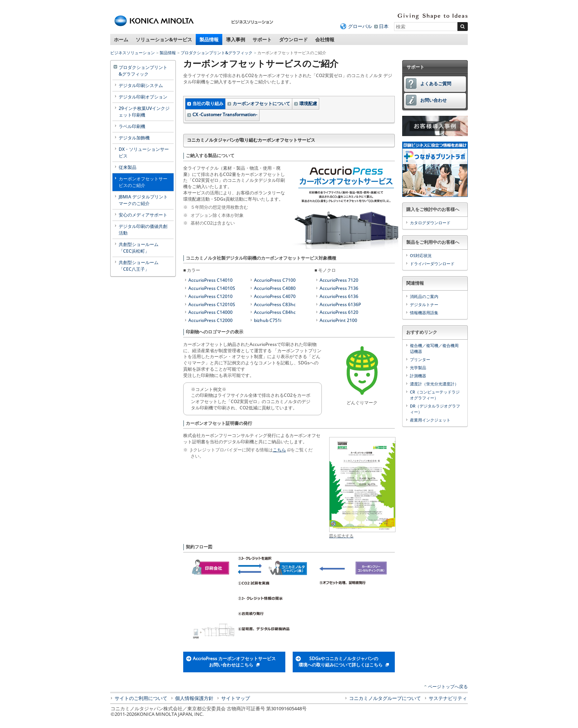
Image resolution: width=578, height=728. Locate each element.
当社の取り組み (208, 103)
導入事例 (236, 39)
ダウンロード (293, 39)
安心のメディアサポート (143, 215)
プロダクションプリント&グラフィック (217, 53)
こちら (279, 450)
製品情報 (209, 39)
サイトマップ (236, 698)
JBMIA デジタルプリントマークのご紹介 (143, 200)
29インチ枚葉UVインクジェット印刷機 (144, 112)
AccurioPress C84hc (275, 312)
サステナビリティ (448, 698)
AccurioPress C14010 (210, 280)
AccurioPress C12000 (210, 320)
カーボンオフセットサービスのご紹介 (143, 182)
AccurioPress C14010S (212, 288)
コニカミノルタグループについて (385, 698)
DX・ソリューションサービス (144, 152)
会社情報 (325, 39)
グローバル (360, 26)
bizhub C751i (268, 320)
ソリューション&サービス (164, 39)
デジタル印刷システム (141, 85)
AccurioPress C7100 (275, 280)
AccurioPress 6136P (340, 304)
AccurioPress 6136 (339, 296)
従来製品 (128, 167)
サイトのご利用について (141, 698)
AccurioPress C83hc (275, 304)
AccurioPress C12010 (210, 296)
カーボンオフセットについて (261, 103)
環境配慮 (308, 103)
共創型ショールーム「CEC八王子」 (139, 266)
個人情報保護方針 (194, 698)
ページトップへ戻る (448, 687)
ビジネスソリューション (133, 53)
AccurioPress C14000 (210, 312)
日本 (384, 26)
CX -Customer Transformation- (225, 115)
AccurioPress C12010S (212, 304)
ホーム (121, 39)
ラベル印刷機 (132, 126)
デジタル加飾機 (134, 138)
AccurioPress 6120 (339, 312)
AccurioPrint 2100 (338, 320)
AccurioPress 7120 (339, 280)
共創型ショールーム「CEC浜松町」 (139, 248)
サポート (262, 39)
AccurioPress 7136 (339, 288)
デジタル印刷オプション (143, 97)
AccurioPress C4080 (275, 288)
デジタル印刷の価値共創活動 (143, 230)
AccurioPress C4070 (275, 296)
